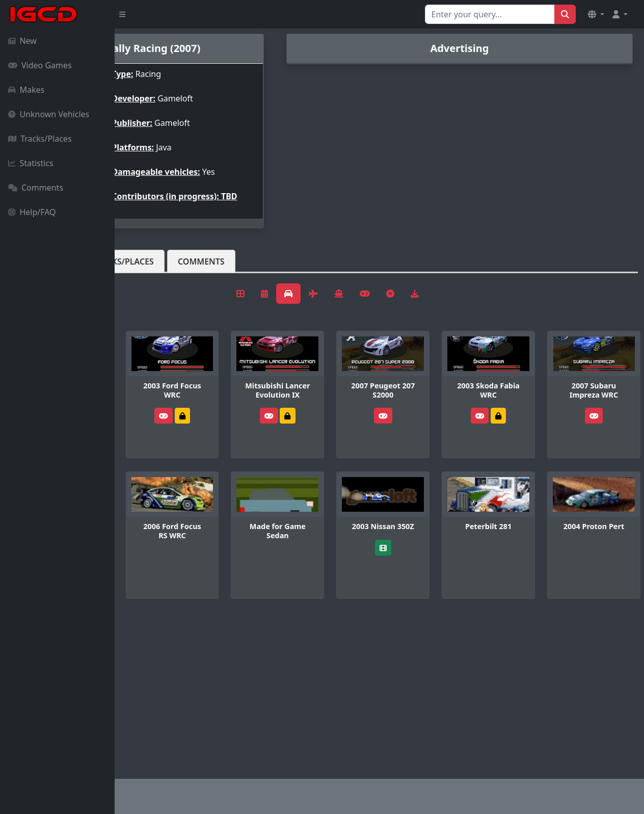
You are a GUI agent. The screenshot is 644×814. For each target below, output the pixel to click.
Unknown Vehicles (49, 114)
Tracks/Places (40, 139)
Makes (26, 90)
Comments (36, 188)
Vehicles (152, 270)
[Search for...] (490, 14)
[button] (596, 14)
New (22, 41)
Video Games (40, 65)
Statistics (31, 163)
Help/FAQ (32, 212)
